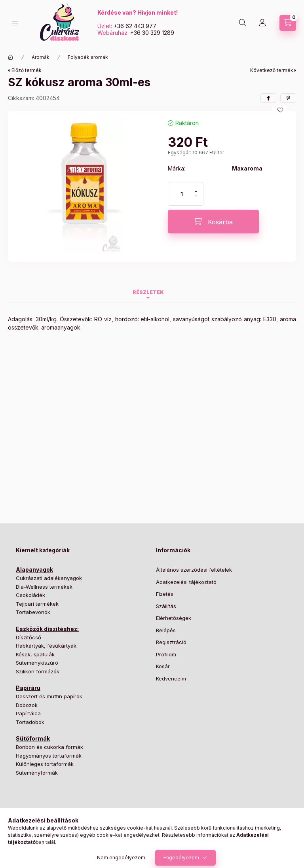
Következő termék (272, 70)
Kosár (163, 666)
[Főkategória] (11, 57)
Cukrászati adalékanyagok (49, 578)
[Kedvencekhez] (280, 110)
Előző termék (27, 70)
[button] (84, 186)
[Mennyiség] (182, 194)
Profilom (166, 654)
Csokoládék (30, 595)
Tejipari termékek (37, 604)
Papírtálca (28, 713)
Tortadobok (30, 722)
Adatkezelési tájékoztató (186, 582)
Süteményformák (37, 773)
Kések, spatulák (35, 654)
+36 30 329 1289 (152, 33)
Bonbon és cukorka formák (49, 747)
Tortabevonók (33, 612)
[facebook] (268, 98)
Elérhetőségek (174, 618)
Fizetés (165, 594)
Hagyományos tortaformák (49, 756)
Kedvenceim (171, 678)
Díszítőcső (28, 637)
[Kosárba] (213, 222)
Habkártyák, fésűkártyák (46, 646)
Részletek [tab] (148, 292)
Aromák (41, 57)
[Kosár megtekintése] (288, 23)
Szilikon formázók (38, 671)
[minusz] (196, 200)
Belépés (166, 630)
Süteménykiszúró (37, 663)
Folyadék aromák (88, 57)
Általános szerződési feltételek (194, 570)
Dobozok (27, 705)
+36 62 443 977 (135, 26)
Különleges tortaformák (45, 764)
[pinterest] (288, 98)
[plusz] (196, 188)
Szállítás (166, 606)
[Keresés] (243, 23)
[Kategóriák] (15, 23)
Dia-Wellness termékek (44, 587)
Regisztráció (171, 642)
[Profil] (262, 23)
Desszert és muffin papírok (49, 696)
